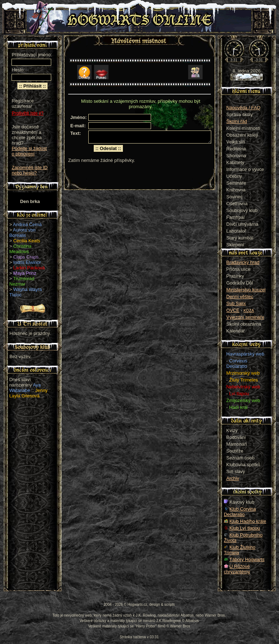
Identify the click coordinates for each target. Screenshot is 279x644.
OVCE (233, 310)
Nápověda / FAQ (243, 108)
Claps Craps (26, 257)
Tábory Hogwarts (247, 559)
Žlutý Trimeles (244, 380)
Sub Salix (236, 303)
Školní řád (237, 121)
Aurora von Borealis (23, 233)
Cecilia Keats (27, 241)
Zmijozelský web (243, 400)
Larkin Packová (29, 268)
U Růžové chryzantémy (237, 569)
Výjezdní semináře (245, 317)
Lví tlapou (239, 394)
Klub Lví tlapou (245, 528)
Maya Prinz (25, 273)
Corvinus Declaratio (237, 363)
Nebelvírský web (243, 387)
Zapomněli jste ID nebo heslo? (30, 170)
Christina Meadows (21, 249)
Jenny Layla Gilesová (28, 393)
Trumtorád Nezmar (22, 281)
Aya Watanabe (25, 388)
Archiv (233, 478)
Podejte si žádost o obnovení (29, 151)
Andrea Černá (27, 224)
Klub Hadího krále (248, 521)
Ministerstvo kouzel (246, 290)
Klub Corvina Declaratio (240, 512)
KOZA (249, 310)
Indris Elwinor (27, 262)
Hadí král (238, 407)
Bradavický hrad (243, 262)
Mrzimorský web (243, 373)
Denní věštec (240, 297)
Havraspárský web (245, 354)
